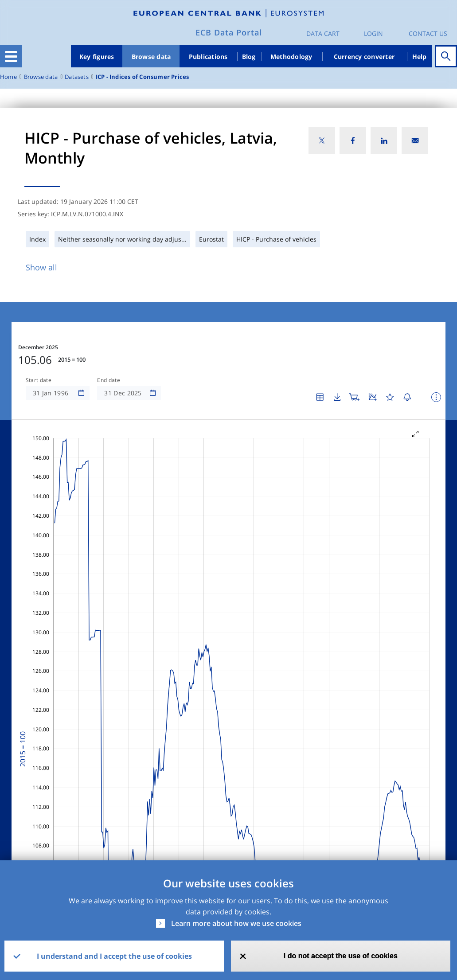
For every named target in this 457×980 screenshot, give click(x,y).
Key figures (97, 57)
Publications (208, 57)
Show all (41, 267)
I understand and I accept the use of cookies (114, 956)
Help (420, 57)
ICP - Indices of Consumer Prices (143, 77)
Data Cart (323, 33)
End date (109, 380)
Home (8, 77)
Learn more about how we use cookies (236, 923)
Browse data (151, 57)
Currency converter (364, 57)
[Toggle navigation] (11, 56)
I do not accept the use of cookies (341, 956)
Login (373, 33)
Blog (249, 57)
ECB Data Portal (229, 32)
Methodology (291, 57)
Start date (39, 380)
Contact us (428, 33)
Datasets (77, 77)
